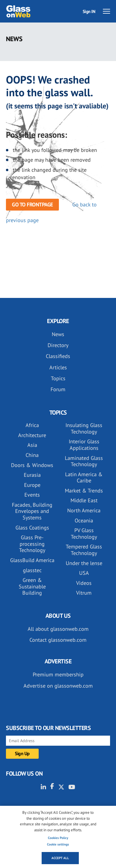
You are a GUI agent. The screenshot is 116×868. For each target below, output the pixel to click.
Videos (84, 583)
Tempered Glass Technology (84, 550)
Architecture (32, 435)
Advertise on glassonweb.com (58, 686)
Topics (58, 378)
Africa (32, 425)
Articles (58, 367)
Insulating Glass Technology (84, 428)
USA (84, 573)
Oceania (84, 520)
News (58, 334)
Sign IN (89, 11)
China (32, 455)
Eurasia (32, 475)
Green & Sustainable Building (32, 586)
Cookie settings (58, 844)
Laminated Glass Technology (84, 461)
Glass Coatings (32, 528)
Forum (58, 389)
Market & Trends (84, 491)
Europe (32, 485)
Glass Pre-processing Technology (32, 544)
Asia (32, 445)
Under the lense (84, 563)
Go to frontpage (32, 204)
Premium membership (58, 674)
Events (32, 495)
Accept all (60, 858)
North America (84, 510)
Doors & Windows (32, 465)
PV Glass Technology (84, 534)
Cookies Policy (58, 838)
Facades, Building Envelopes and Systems (32, 511)
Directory (58, 345)
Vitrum (84, 593)
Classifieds (58, 356)
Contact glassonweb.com (58, 640)
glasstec (32, 570)
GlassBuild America (32, 560)
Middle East (84, 500)
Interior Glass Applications (84, 445)
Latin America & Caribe (84, 478)
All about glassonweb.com (58, 629)
